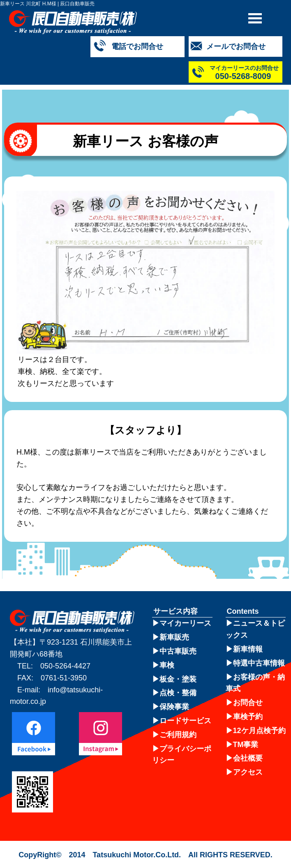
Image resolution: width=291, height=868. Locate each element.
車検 (167, 665)
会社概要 (248, 758)
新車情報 (248, 649)
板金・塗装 (178, 679)
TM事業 (246, 745)
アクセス (248, 772)
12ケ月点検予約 (259, 731)
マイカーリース (185, 623)
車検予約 (248, 717)
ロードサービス (185, 721)
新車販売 (174, 637)
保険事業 (174, 707)
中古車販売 (178, 651)
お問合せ (248, 703)
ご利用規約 (178, 735)
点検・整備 (178, 693)
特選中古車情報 (259, 663)
